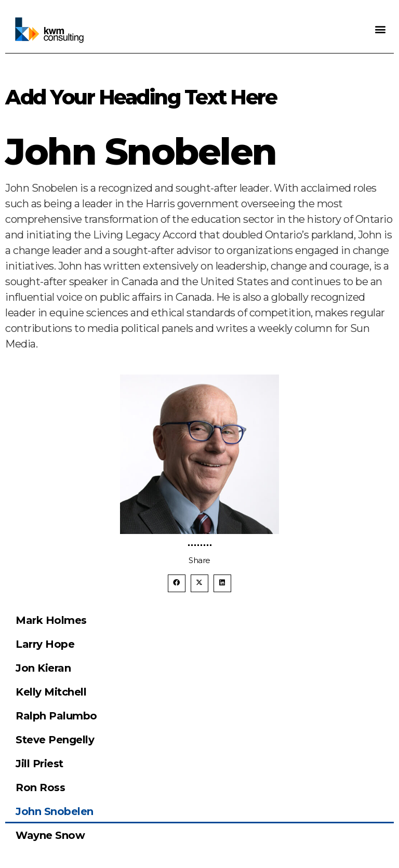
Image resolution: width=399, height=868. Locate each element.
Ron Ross (40, 787)
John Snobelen (55, 811)
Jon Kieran (43, 668)
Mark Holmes (51, 620)
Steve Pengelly (55, 740)
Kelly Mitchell (51, 692)
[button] (381, 29)
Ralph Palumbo (56, 716)
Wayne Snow (50, 835)
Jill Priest (39, 764)
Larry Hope (45, 644)
